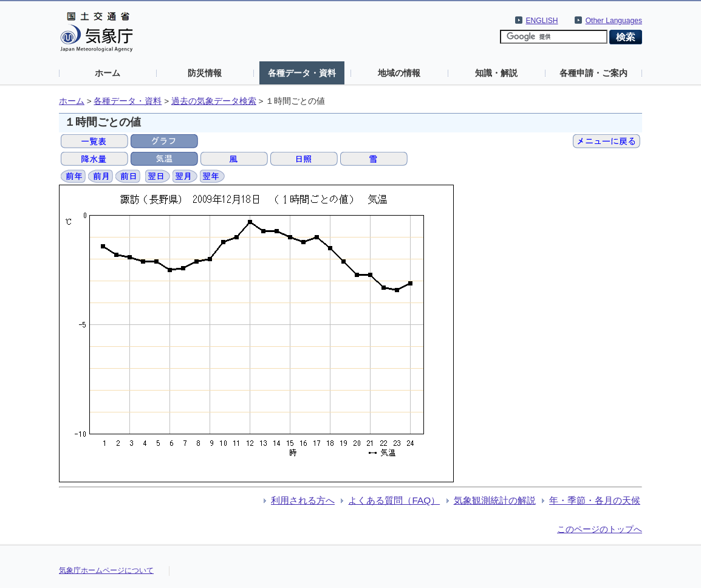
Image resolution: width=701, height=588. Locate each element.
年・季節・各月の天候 (595, 500)
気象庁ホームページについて (106, 570)
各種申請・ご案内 (593, 73)
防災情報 (205, 73)
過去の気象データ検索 (214, 101)
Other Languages (614, 21)
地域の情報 (399, 73)
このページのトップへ (600, 529)
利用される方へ (303, 500)
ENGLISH (542, 21)
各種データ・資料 (302, 73)
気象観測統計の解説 (495, 500)
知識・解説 (496, 73)
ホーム (108, 73)
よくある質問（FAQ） (394, 500)
